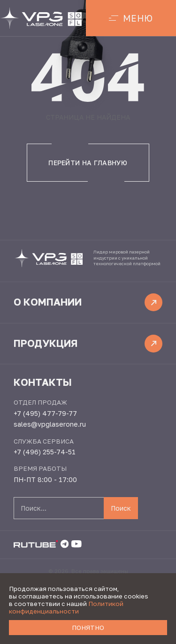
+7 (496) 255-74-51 (45, 452)
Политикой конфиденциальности (66, 607)
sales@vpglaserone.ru (50, 424)
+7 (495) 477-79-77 (45, 413)
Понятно (88, 628)
